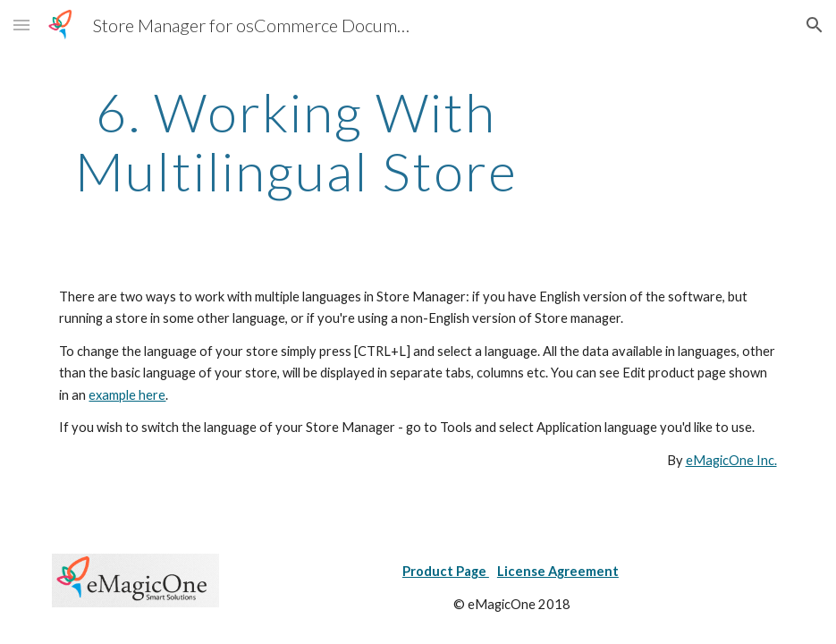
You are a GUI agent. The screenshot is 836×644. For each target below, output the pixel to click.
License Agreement (558, 571)
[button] (21, 25)
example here (127, 395)
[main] (296, 141)
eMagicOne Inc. (731, 460)
